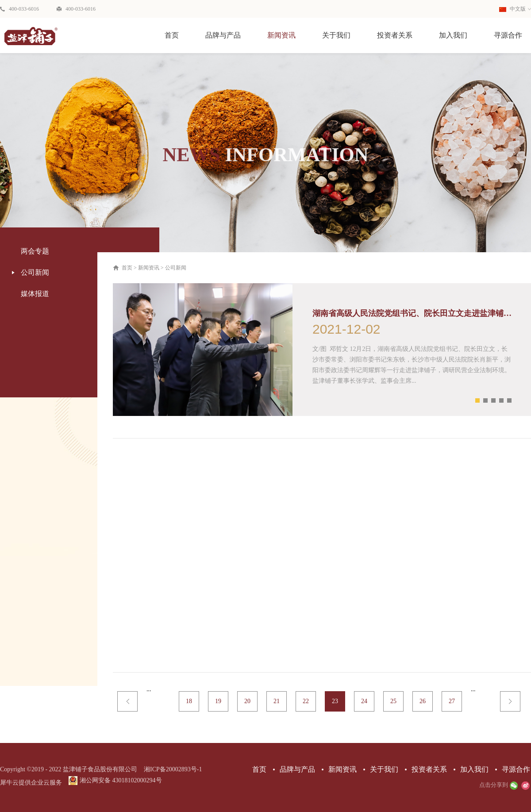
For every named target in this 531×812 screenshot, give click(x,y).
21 (277, 701)
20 (247, 701)
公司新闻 (176, 268)
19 (218, 701)
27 (452, 701)
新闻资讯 (149, 268)
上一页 (127, 701)
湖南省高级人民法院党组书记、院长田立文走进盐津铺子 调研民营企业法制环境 (412, 313)
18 (189, 701)
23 (335, 701)
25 (393, 701)
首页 (172, 35)
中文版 (512, 9)
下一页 (510, 701)
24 (364, 701)
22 (306, 701)
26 (423, 701)
